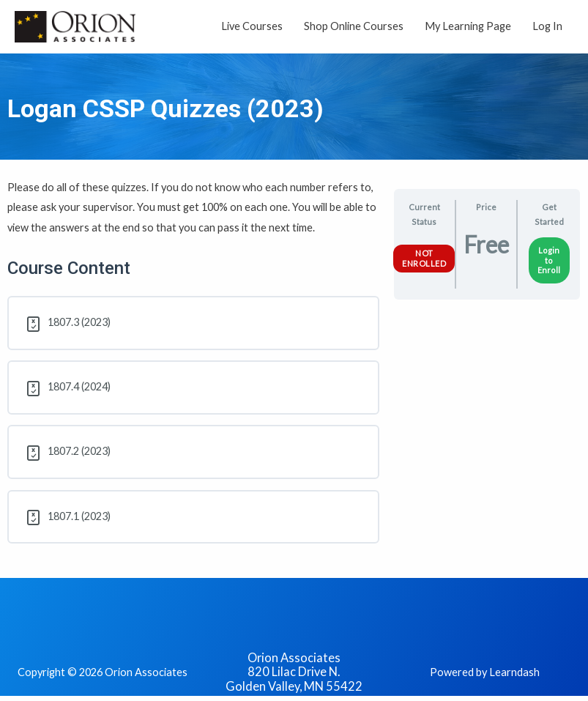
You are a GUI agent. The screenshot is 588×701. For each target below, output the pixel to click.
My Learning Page (468, 26)
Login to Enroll (549, 260)
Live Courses (252, 26)
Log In (547, 26)
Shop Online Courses (354, 26)
